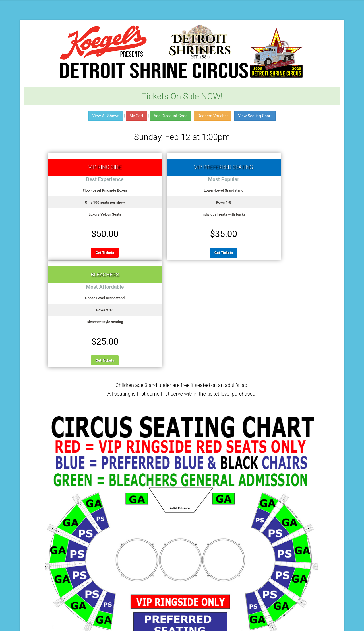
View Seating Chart (255, 116)
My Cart (136, 116)
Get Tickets (91, 253)
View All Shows (106, 116)
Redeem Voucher (213, 116)
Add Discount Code (170, 116)
